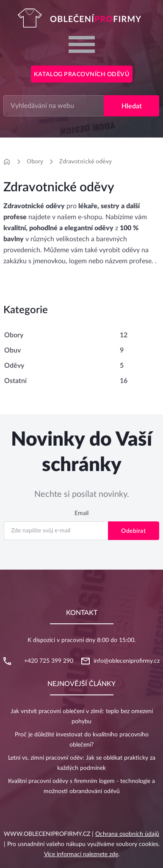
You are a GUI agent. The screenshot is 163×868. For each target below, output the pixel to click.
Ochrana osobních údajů (127, 834)
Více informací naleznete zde (81, 854)
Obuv (12, 350)
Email (81, 513)
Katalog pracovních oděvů (81, 74)
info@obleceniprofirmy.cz (127, 661)
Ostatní (15, 381)
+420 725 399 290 (49, 661)
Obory (35, 161)
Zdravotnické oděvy (86, 161)
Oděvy (14, 366)
